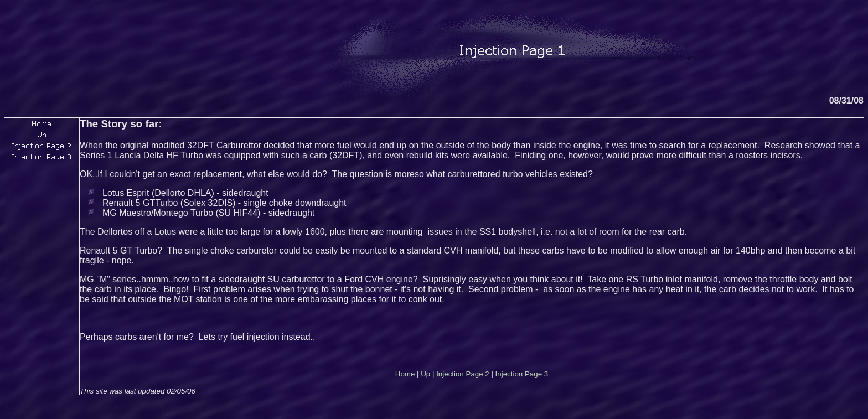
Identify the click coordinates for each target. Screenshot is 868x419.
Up (425, 374)
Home (405, 374)
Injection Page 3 (522, 374)
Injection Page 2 (463, 374)
